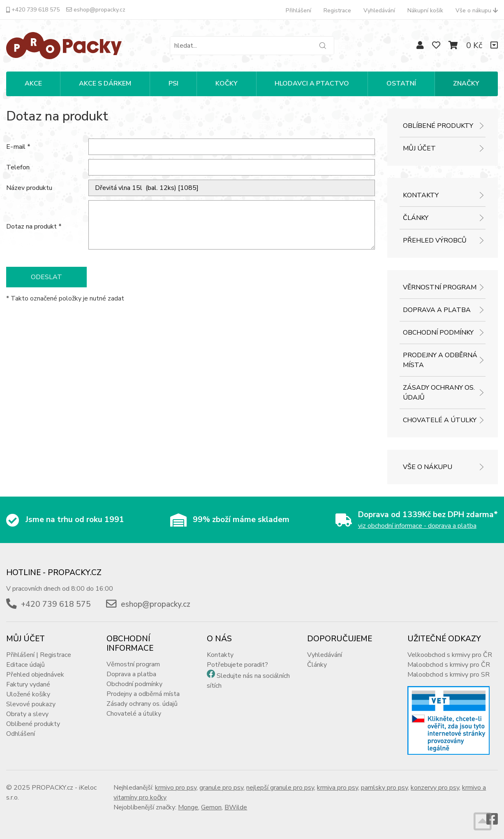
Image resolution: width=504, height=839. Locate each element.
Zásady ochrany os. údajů (439, 393)
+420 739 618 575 (33, 10)
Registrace (337, 10)
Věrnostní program (440, 287)
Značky (466, 83)
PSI (173, 83)
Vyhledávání (379, 10)
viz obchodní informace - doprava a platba (417, 526)
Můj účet (419, 148)
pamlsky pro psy (384, 788)
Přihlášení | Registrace (39, 655)
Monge (188, 807)
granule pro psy (221, 788)
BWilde (236, 807)
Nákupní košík (425, 10)
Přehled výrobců (435, 240)
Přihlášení (298, 10)
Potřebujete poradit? (237, 665)
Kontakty (421, 195)
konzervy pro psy (435, 788)
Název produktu (29, 188)
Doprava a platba (437, 310)
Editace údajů (25, 665)
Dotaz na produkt (34, 227)
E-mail (18, 147)
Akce (33, 83)
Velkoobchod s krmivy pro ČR (450, 655)
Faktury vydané (28, 684)
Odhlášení (21, 734)
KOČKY (227, 83)
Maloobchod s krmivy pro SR (449, 675)
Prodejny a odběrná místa (440, 360)
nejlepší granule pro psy (280, 788)
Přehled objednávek (35, 675)
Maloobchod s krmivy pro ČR (449, 665)
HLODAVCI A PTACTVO (312, 83)
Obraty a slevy (27, 714)
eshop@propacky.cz (96, 10)
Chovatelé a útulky (440, 420)
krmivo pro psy (176, 788)
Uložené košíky (28, 694)
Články (416, 218)
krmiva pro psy (338, 788)
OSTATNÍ (401, 83)
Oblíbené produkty (438, 126)
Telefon (18, 167)
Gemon (211, 807)
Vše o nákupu (477, 10)
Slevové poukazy (31, 704)
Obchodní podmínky (438, 333)
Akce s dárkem (105, 83)
